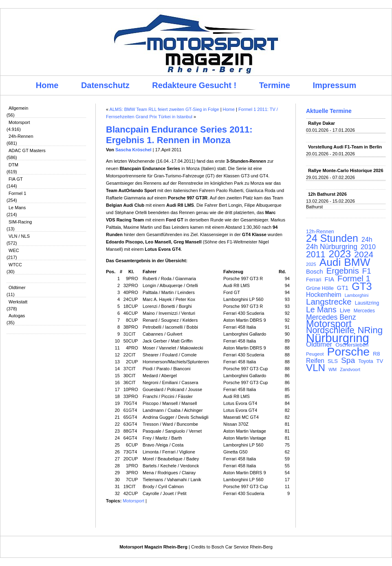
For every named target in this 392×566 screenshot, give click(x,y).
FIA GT (16, 179)
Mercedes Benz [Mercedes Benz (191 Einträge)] (331, 317)
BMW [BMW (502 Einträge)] (357, 262)
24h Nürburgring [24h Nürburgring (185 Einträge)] (332, 247)
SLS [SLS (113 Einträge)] (333, 361)
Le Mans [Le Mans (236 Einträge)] (321, 310)
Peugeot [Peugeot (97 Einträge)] (315, 354)
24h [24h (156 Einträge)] (367, 240)
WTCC (15, 265)
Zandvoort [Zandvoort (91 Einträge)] (350, 369)
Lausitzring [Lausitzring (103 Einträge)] (367, 303)
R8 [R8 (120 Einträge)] (376, 354)
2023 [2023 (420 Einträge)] (340, 254)
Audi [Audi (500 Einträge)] (330, 262)
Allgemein (18, 108)
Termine (275, 85)
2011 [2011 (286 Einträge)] (316, 254)
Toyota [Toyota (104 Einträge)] (366, 361)
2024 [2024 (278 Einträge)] (364, 254)
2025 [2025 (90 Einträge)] (311, 264)
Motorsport (19, 122)
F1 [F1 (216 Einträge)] (367, 271)
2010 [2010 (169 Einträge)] (368, 247)
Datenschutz (105, 85)
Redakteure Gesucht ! (194, 85)
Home (47, 85)
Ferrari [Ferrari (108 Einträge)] (314, 280)
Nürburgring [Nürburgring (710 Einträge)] (338, 338)
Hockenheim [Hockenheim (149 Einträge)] (324, 295)
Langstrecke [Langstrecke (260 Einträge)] (329, 302)
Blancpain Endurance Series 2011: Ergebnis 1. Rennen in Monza (179, 135)
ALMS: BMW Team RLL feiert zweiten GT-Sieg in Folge (164, 109)
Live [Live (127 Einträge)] (345, 310)
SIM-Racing (20, 222)
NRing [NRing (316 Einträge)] (370, 330)
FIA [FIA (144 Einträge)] (329, 279)
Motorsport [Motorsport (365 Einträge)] (329, 324)
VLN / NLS (19, 236)
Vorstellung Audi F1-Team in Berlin (345, 147)
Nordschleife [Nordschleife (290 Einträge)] (330, 330)
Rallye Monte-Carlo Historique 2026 (346, 170)
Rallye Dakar (322, 123)
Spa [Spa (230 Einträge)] (348, 360)
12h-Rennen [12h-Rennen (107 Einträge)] (320, 232)
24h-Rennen (21, 136)
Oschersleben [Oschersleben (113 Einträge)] (352, 345)
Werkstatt (18, 302)
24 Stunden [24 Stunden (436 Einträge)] (332, 238)
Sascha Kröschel (133, 150)
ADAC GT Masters (27, 150)
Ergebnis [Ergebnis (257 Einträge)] (343, 271)
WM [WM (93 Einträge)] (333, 369)
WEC (14, 250)
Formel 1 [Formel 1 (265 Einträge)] (354, 279)
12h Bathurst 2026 (327, 194)
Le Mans (17, 208)
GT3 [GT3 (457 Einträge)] (362, 286)
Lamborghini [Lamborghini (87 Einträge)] (357, 295)
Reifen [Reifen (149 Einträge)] (315, 361)
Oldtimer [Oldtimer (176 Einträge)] (319, 345)
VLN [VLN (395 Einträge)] (316, 368)
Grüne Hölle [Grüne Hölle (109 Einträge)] (320, 288)
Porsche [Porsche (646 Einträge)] (349, 352)
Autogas (17, 316)
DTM (13, 165)
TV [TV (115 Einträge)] (380, 361)
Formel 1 (17, 193)
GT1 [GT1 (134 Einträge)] (343, 288)
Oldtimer (17, 287)
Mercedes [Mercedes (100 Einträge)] (364, 311)
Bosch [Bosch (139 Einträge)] (315, 272)
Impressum (335, 85)
